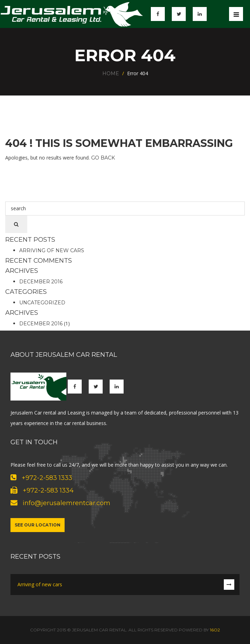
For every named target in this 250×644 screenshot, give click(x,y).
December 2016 (41, 282)
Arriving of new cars (52, 250)
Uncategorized (42, 303)
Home (111, 73)
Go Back (103, 158)
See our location (38, 525)
